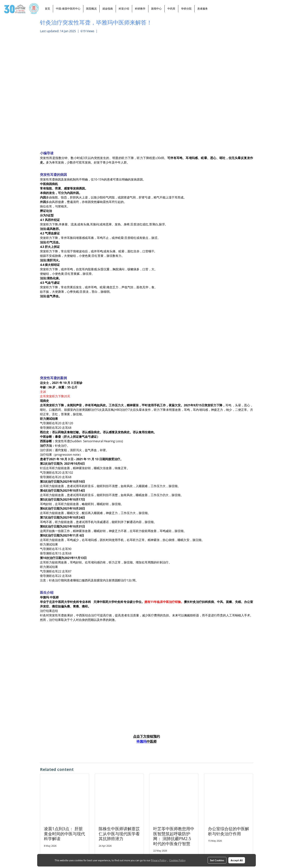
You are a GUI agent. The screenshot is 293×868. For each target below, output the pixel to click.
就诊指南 (108, 9)
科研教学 (140, 9)
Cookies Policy (177, 860)
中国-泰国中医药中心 (68, 9)
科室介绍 (124, 9)
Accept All (237, 860)
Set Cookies (217, 860)
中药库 (171, 9)
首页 (47, 9)
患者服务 (203, 9)
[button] (214, 9)
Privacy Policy (159, 860)
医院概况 (91, 9)
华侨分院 (186, 9)
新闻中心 (156, 9)
